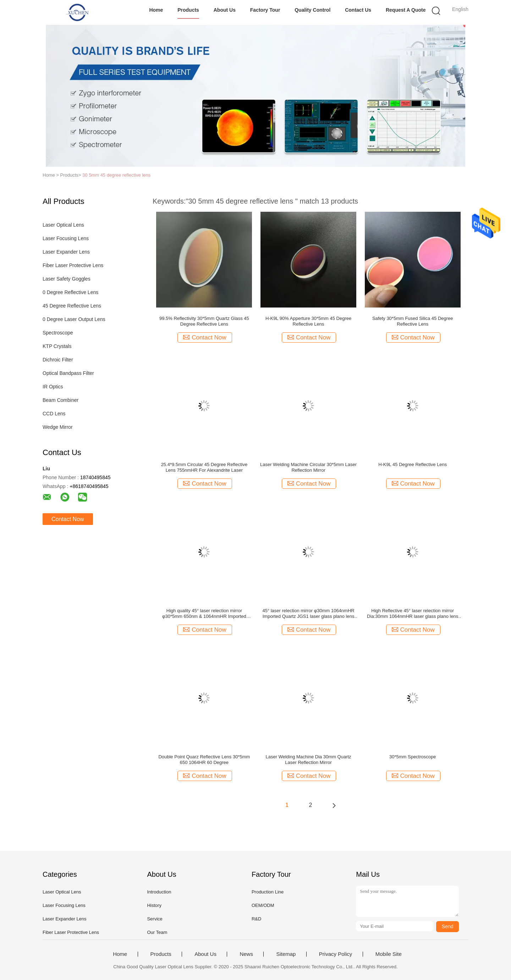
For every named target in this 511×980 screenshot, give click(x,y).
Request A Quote (406, 10)
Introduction (159, 892)
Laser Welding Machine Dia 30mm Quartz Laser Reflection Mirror (309, 760)
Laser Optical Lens (63, 225)
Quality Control (312, 10)
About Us (225, 10)
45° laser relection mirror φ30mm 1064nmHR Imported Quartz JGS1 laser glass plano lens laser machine (308, 614)
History (154, 905)
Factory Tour (265, 10)
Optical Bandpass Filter (68, 373)
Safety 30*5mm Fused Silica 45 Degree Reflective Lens (413, 321)
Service (155, 919)
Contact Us (358, 10)
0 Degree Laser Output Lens (74, 319)
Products (188, 10)
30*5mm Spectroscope (413, 757)
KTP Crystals (57, 346)
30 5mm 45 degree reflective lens (116, 175)
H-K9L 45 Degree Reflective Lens (413, 464)
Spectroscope (58, 333)
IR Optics (53, 387)
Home (156, 10)
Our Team (157, 932)
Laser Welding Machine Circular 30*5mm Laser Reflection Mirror (308, 467)
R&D (256, 919)
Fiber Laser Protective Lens (73, 265)
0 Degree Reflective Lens (70, 292)
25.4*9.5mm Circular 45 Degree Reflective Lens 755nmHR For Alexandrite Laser (204, 467)
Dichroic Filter (58, 360)
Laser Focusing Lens (66, 238)
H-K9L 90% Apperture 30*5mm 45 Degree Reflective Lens (308, 321)
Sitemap (286, 954)
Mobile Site (389, 954)
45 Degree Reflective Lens (72, 306)
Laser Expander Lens (66, 252)
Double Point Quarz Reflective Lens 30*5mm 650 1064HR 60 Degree (204, 760)
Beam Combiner (61, 400)
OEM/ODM (263, 905)
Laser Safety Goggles (67, 279)
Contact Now (68, 519)
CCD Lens (54, 414)
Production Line (268, 892)
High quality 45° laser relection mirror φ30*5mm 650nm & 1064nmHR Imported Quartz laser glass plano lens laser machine (204, 614)
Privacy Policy (336, 954)
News (246, 954)
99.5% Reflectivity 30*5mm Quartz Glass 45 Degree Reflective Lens (204, 321)
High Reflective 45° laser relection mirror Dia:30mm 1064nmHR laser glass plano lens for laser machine (413, 614)
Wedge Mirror (58, 427)
